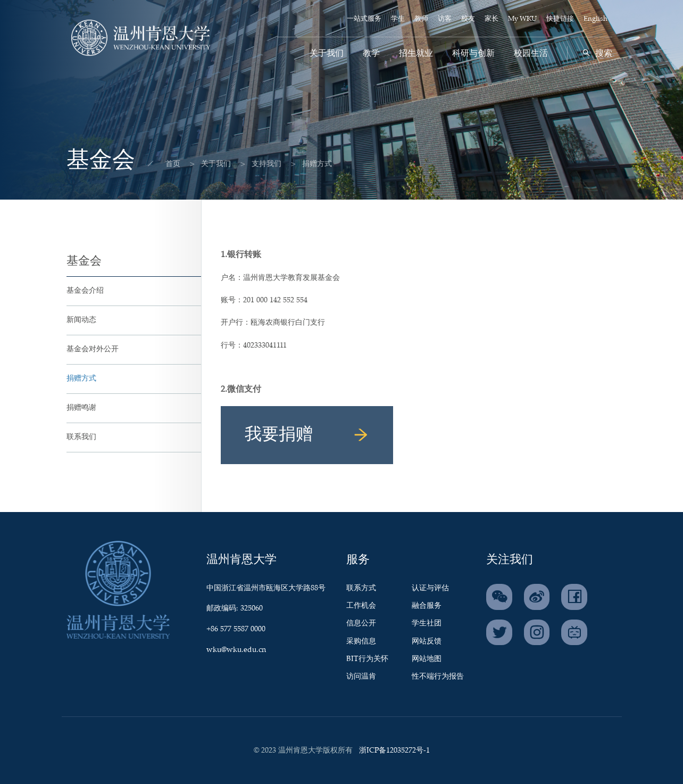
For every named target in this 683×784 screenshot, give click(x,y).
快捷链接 (560, 19)
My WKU (522, 19)
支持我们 (257, 164)
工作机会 (361, 606)
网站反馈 (427, 641)
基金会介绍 (85, 291)
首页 (163, 164)
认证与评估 (430, 588)
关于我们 (327, 53)
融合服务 (427, 606)
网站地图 (427, 659)
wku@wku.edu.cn (236, 650)
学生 (398, 19)
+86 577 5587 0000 (236, 629)
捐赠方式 (81, 378)
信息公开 (361, 623)
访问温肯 (361, 676)
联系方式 (361, 588)
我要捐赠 (307, 435)
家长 (492, 19)
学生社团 (427, 623)
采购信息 (361, 641)
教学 (371, 53)
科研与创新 (473, 53)
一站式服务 (364, 19)
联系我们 (81, 437)
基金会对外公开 (93, 349)
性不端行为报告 (438, 676)
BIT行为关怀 (367, 659)
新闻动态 (81, 320)
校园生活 (531, 53)
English (595, 19)
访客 (445, 19)
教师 (421, 19)
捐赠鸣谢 (81, 408)
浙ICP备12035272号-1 (394, 750)
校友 (468, 19)
